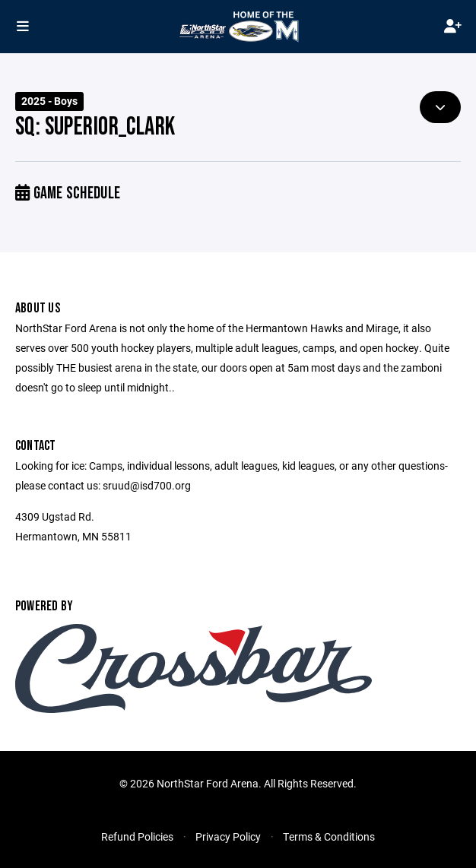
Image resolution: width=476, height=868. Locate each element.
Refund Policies (137, 836)
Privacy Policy (228, 836)
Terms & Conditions (329, 836)
